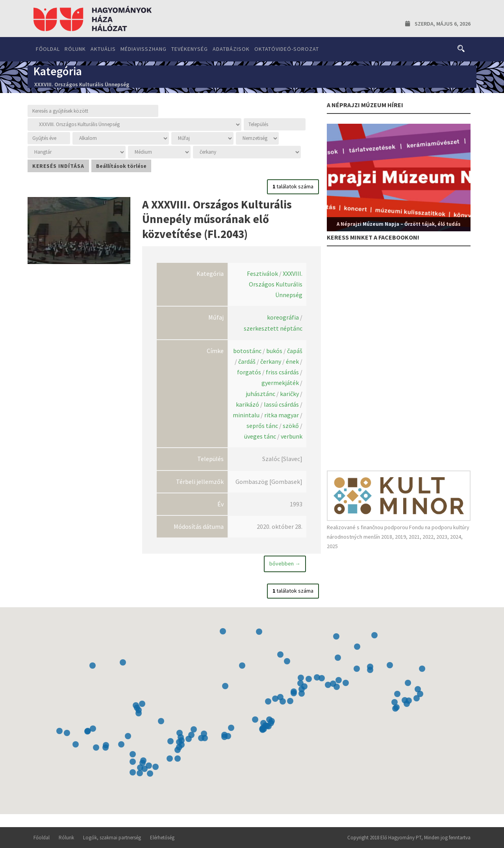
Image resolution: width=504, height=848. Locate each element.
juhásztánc (260, 394)
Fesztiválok (262, 273)
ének (292, 361)
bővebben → (285, 563)
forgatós (249, 372)
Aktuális (103, 49)
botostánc (247, 351)
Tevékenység (190, 49)
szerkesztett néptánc (273, 328)
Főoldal (48, 49)
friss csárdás (282, 372)
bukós (274, 351)
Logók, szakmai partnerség (112, 838)
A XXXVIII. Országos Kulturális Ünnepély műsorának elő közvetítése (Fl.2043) (217, 219)
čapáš (295, 351)
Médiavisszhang (144, 49)
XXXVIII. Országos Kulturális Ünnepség (276, 284)
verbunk (292, 436)
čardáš (247, 361)
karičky (289, 394)
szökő (291, 426)
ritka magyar (282, 415)
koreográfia (283, 317)
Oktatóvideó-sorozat (287, 49)
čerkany (271, 361)
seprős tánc (262, 426)
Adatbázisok (231, 49)
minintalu (246, 415)
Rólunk (75, 49)
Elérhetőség (162, 838)
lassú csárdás (281, 404)
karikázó (247, 404)
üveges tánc (260, 436)
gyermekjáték (280, 383)
